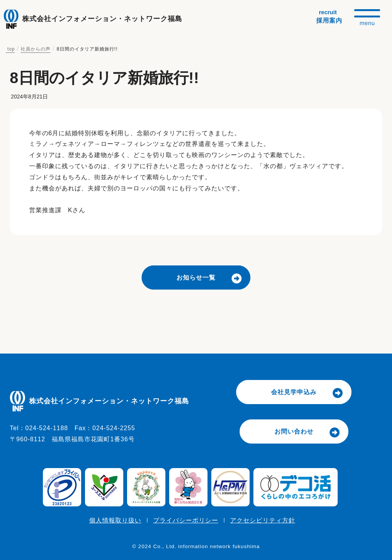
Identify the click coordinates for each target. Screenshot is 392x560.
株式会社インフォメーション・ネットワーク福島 (102, 19)
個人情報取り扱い (115, 520)
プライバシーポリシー (186, 520)
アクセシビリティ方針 (263, 520)
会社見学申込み (294, 392)
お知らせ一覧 (196, 278)
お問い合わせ (294, 431)
